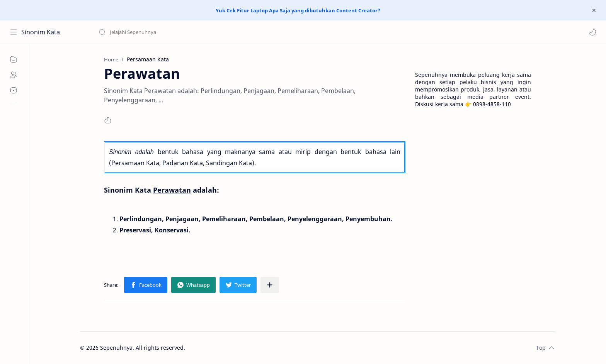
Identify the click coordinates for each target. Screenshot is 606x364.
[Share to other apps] (270, 285)
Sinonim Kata (41, 32)
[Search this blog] (160, 32)
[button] (592, 32)
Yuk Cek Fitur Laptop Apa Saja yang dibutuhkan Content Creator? (298, 10)
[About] (14, 75)
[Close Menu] (594, 10)
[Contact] (14, 90)
